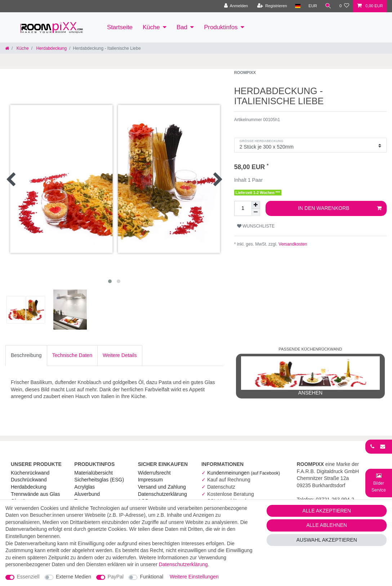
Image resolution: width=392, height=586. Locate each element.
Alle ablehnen (327, 525)
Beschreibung (26, 355)
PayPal (116, 577)
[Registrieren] (272, 6)
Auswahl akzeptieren (327, 540)
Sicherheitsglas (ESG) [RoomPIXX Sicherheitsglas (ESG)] (99, 480)
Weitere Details (120, 355)
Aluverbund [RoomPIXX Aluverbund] (87, 494)
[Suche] (328, 6)
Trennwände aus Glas (35, 494)
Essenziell (28, 577)
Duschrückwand (29, 480)
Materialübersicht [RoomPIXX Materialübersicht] (93, 473)
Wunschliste (256, 226)
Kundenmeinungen (244, 473)
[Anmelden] (236, 6)
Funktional (152, 577)
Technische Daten (72, 355)
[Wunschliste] (344, 6)
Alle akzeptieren (327, 511)
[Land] (297, 6)
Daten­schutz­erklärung (162, 494)
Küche (151, 27)
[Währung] (313, 6)
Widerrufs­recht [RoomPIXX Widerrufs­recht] (154, 473)
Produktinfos (221, 27)
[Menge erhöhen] (256, 205)
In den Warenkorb (340, 208)
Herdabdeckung (51, 48)
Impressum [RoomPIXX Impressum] (150, 480)
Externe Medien (73, 577)
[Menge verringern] (256, 212)
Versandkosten (292, 244)
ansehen (310, 376)
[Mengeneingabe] (243, 208)
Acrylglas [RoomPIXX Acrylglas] (84, 487)
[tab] (26, 356)
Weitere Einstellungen (194, 577)
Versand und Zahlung (162, 487)
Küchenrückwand (30, 473)
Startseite (120, 27)
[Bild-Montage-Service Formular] (379, 483)
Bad (182, 27)
